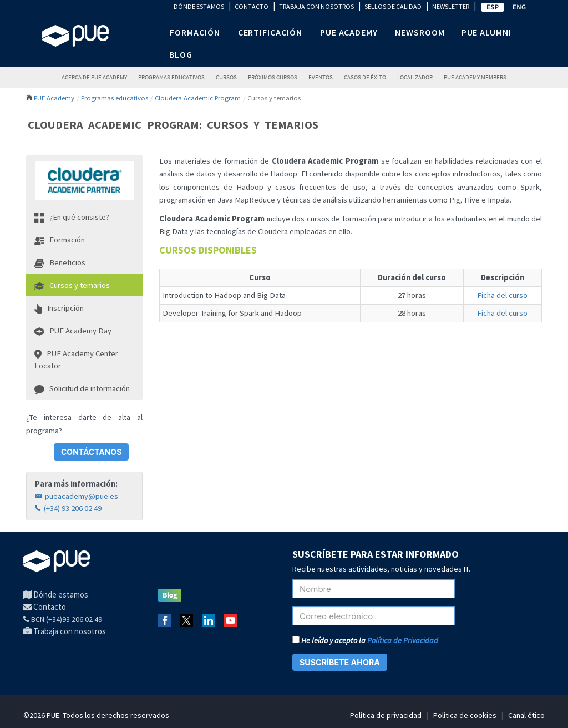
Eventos (321, 77)
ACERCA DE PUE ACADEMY (94, 77)
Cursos (226, 77)
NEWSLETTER (451, 6)
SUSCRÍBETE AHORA (340, 662)
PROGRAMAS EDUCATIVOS (171, 77)
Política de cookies (465, 715)
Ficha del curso (502, 295)
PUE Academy (54, 98)
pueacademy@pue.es (77, 496)
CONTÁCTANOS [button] (91, 452)
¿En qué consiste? (72, 217)
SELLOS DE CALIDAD (393, 6)
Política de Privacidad (403, 640)
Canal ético (526, 715)
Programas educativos (115, 98)
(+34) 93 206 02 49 (68, 508)
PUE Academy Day (73, 331)
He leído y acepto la (365, 640)
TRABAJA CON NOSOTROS (316, 6)
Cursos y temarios (72, 285)
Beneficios (60, 262)
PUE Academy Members (475, 77)
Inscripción (59, 308)
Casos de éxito (365, 77)
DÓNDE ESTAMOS (199, 6)
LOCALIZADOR (415, 77)
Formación (60, 240)
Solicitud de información (82, 388)
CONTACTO (252, 6)
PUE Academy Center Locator (76, 360)
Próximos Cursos (273, 77)
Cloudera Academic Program (198, 98)
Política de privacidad (386, 715)
